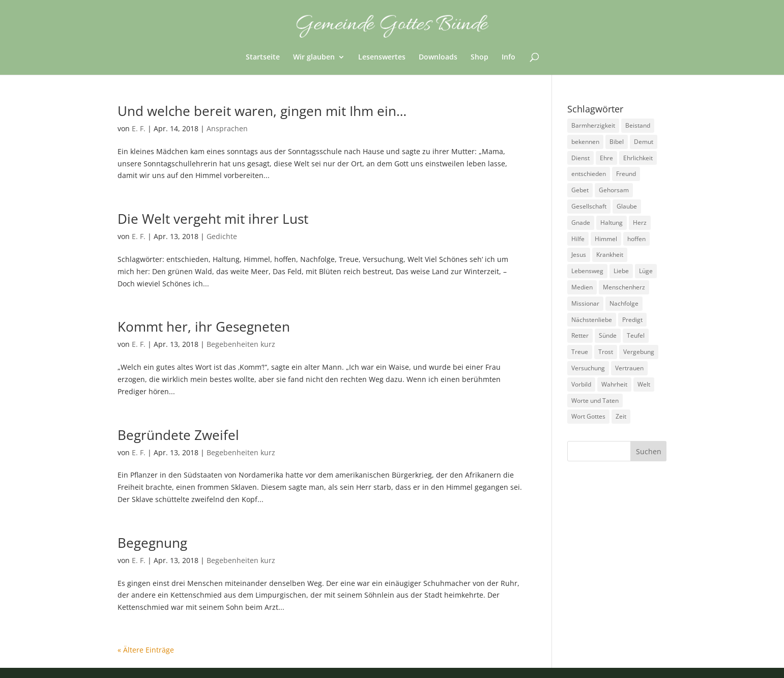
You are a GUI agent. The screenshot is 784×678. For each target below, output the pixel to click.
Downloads (438, 57)
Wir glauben (314, 57)
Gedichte (222, 236)
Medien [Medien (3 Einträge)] (582, 287)
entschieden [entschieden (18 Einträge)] (589, 174)
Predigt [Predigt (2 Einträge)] (632, 320)
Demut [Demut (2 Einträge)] (644, 142)
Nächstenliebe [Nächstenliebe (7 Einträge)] (592, 320)
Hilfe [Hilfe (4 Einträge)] (578, 239)
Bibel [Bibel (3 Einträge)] (617, 142)
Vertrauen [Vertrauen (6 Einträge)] (629, 368)
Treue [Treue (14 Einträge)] (580, 352)
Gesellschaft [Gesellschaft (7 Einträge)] (589, 206)
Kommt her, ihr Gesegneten (204, 327)
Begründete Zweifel (178, 435)
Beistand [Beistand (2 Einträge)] (638, 125)
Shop (480, 57)
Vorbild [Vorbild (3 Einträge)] (581, 384)
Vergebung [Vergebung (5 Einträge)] (639, 352)
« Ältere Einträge (146, 650)
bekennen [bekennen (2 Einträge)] (585, 142)
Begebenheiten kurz (241, 344)
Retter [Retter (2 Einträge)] (580, 335)
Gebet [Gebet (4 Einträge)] (580, 190)
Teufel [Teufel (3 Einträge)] (636, 335)
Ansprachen (227, 128)
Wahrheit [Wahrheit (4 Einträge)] (614, 384)
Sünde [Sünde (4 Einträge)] (608, 335)
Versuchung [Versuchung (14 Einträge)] (588, 368)
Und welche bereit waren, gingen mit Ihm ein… (262, 111)
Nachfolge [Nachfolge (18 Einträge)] (624, 303)
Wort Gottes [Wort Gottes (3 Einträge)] (588, 416)
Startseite (263, 57)
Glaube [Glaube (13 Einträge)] (627, 206)
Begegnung (152, 543)
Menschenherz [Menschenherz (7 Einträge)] (624, 287)
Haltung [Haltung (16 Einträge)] (612, 223)
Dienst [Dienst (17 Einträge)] (580, 158)
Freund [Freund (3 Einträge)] (626, 174)
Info (509, 57)
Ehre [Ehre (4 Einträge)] (606, 158)
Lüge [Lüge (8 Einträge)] (646, 271)
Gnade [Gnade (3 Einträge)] (581, 223)
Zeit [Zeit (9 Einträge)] (621, 416)
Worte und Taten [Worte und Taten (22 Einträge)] (595, 401)
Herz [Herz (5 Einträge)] (640, 223)
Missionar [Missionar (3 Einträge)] (585, 303)
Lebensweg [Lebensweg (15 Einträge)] (587, 271)
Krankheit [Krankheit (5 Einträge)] (610, 255)
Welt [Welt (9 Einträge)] (644, 384)
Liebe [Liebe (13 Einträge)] (621, 271)
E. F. (139, 128)
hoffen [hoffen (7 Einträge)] (636, 239)
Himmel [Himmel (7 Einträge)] (606, 239)
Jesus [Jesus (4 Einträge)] (579, 255)
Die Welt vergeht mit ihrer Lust (213, 219)
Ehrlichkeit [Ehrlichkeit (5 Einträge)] (638, 158)
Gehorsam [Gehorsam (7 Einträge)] (614, 190)
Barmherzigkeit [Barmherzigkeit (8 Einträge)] (593, 125)
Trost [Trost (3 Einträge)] (606, 352)
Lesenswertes (382, 57)
